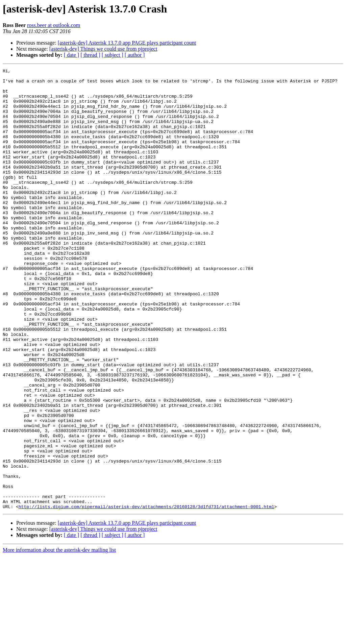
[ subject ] (113, 55)
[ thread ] (90, 55)
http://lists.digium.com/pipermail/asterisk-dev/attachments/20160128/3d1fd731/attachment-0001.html (146, 595)
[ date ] (71, 55)
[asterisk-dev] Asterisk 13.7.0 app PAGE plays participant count (127, 43)
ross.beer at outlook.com (54, 25)
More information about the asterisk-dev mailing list (59, 638)
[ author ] (135, 55)
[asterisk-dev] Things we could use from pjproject (103, 49)
